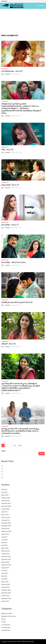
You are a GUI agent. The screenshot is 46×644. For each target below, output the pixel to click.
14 (2, 466)
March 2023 (5, 582)
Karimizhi (8, 74)
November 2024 (6, 526)
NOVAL (3, 619)
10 (2, 477)
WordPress (26, 642)
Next (20, 446)
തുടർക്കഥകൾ (5, 69)
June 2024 (4, 540)
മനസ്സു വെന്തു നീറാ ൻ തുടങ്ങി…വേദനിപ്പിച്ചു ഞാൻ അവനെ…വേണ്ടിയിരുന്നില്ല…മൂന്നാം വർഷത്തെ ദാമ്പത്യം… (20, 431)
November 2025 (6, 506)
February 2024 (6, 551)
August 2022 (5, 601)
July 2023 (4, 570)
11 (2, 475)
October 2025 (5, 509)
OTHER (3, 622)
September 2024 (6, 531)
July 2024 (4, 537)
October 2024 (5, 529)
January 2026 (5, 501)
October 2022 (5, 596)
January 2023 (5, 587)
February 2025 (6, 517)
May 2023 (4, 576)
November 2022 (6, 593)
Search (3, 451)
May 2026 (4, 489)
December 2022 (6, 590)
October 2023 (5, 562)
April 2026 (4, 492)
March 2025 (5, 515)
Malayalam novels (7, 613)
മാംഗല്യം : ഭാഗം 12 (10, 225)
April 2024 (4, 545)
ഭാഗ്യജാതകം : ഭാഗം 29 (12, 71)
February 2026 (6, 498)
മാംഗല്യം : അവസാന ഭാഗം (14, 262)
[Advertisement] (23, 20)
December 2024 (6, 523)
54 (15, 446)
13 (2, 469)
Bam (33, 642)
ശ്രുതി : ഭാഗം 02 (8, 344)
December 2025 (6, 503)
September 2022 (6, 598)
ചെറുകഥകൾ (5, 101)
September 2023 (6, 565)
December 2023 (6, 557)
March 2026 (5, 495)
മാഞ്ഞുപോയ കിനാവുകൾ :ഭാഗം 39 (17, 302)
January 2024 (5, 554)
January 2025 (5, 520)
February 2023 (6, 584)
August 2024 (5, 534)
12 (2, 472)
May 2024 (4, 543)
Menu (41, 5)
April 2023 (4, 579)
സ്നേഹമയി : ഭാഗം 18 (10, 185)
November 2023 (6, 559)
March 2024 (5, 548)
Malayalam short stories (9, 616)
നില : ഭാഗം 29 (7, 149)
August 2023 (5, 568)
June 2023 (4, 573)
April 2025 (4, 512)
